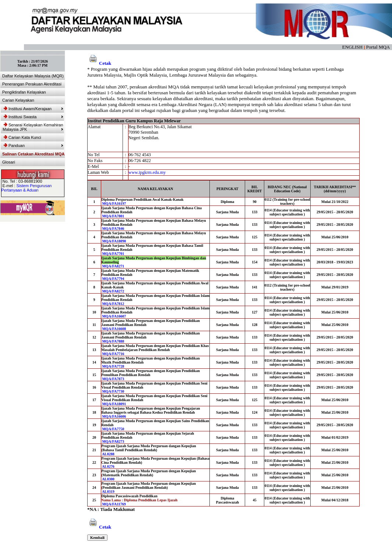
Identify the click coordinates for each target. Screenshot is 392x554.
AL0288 (108, 454)
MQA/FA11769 (114, 504)
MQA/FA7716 (113, 354)
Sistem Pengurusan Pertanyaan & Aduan (27, 188)
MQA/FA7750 (113, 429)
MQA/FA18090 (114, 241)
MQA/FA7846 (113, 229)
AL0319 (108, 492)
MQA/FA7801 (113, 216)
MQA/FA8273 (113, 441)
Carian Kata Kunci (22, 137)
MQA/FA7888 (113, 341)
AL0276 (108, 467)
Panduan (33, 145)
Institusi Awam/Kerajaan (33, 109)
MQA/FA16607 (114, 316)
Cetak (99, 63)
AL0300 (108, 479)
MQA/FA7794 (113, 279)
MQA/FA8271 (113, 266)
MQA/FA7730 (113, 391)
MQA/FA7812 (113, 304)
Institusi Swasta (33, 117)
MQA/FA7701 (113, 254)
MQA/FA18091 (114, 404)
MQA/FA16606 (114, 416)
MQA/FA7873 (113, 379)
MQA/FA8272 (113, 291)
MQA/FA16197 (114, 204)
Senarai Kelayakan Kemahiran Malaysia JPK (33, 127)
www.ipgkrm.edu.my (147, 172)
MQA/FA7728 (113, 366)
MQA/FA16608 (114, 329)
